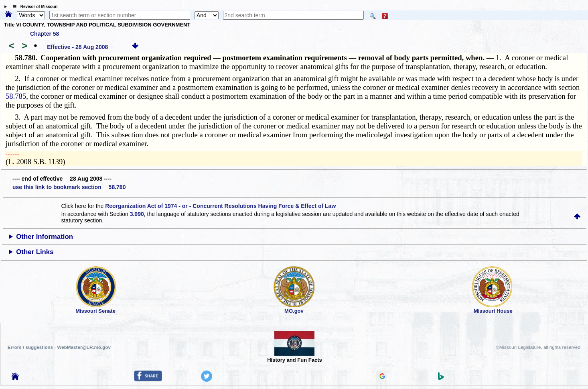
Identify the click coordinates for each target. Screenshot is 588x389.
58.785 (16, 96)
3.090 (137, 214)
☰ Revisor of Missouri (33, 7)
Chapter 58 (45, 34)
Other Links (35, 252)
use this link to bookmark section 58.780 (69, 187)
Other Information (45, 237)
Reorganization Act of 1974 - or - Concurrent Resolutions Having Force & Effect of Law (220, 206)
